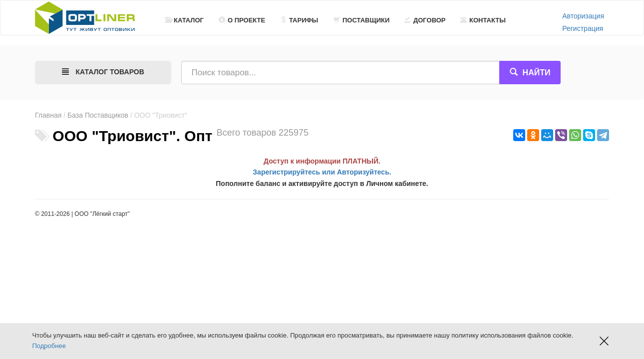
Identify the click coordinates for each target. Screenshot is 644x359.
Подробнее (49, 346)
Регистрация (583, 28)
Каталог (184, 20)
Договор (425, 20)
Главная (48, 115)
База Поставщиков (98, 115)
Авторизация (583, 16)
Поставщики (361, 20)
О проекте (242, 20)
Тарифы (299, 20)
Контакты (483, 20)
